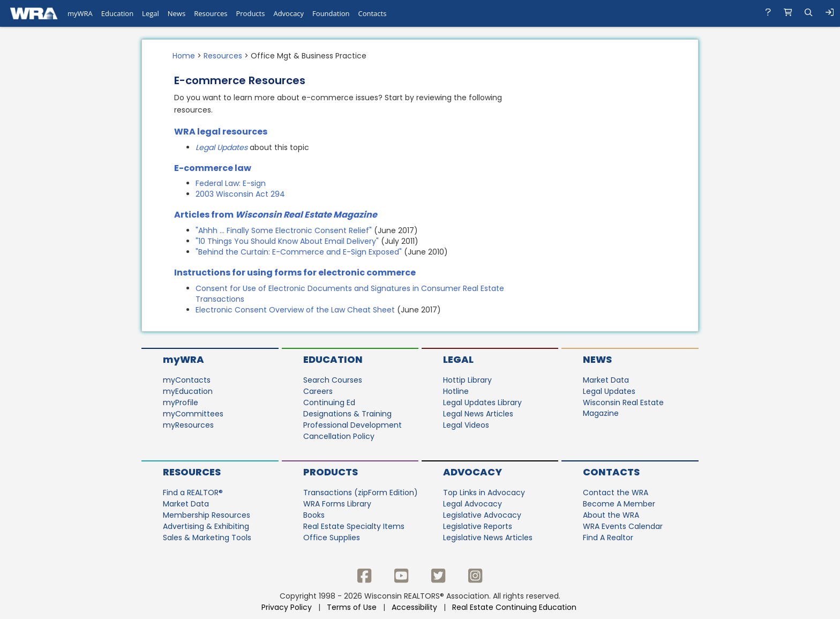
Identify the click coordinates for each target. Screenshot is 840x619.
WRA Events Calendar (623, 526)
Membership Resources (207, 515)
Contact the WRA (616, 493)
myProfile (181, 402)
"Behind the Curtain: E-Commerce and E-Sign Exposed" (299, 252)
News (597, 359)
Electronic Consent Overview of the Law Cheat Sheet (295, 310)
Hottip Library (467, 380)
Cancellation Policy (339, 436)
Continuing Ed (329, 402)
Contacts (611, 472)
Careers (318, 391)
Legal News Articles (478, 414)
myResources (188, 425)
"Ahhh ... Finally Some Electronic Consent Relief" (284, 230)
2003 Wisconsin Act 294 (240, 194)
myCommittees (193, 414)
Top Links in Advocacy (484, 493)
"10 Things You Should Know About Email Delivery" (287, 241)
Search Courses (333, 380)
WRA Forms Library (337, 504)
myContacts (187, 380)
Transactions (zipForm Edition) (361, 493)
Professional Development (352, 425)
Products (331, 472)
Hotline (456, 391)
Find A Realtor (608, 538)
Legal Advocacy (472, 504)
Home (184, 56)
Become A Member (619, 504)
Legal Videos (466, 425)
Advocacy (472, 472)
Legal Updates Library (482, 402)
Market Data (606, 380)
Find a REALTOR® (193, 493)
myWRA (183, 359)
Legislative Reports (478, 526)
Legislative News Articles (488, 538)
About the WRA (611, 515)
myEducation (188, 391)
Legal (458, 359)
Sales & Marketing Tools (207, 538)
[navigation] (420, 13)
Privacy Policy (287, 607)
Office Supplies (332, 538)
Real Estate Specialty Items (354, 526)
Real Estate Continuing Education (515, 607)
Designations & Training (347, 414)
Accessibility (414, 607)
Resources (223, 56)
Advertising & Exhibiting (206, 526)
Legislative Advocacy (482, 515)
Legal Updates (223, 147)
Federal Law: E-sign (231, 183)
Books (314, 515)
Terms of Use (352, 607)
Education (333, 359)
